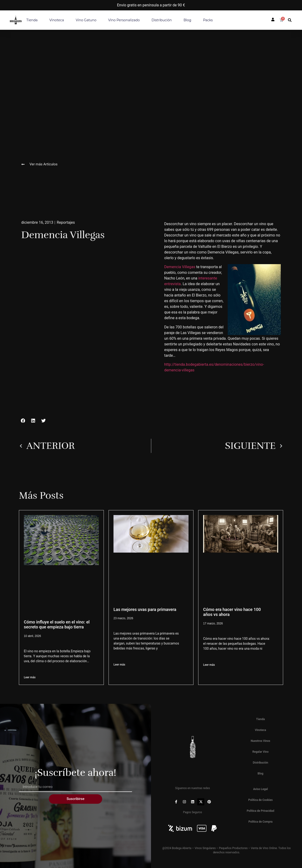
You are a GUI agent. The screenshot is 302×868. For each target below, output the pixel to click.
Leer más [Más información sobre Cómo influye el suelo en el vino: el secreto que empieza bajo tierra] (30, 677)
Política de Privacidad (261, 811)
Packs (208, 20)
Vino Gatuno (86, 20)
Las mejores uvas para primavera (145, 609)
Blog (187, 20)
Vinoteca (57, 20)
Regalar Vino (261, 752)
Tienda (32, 20)
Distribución (162, 20)
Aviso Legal (260, 789)
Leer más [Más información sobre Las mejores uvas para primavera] (119, 665)
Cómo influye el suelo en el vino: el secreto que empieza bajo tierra (57, 625)
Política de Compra (260, 822)
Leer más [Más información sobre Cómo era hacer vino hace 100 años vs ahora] (209, 665)
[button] (290, 20)
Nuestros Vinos (261, 741)
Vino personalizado (124, 20)
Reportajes (66, 222)
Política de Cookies (260, 800)
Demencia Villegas (180, 267)
